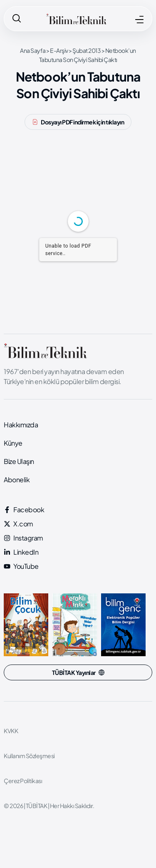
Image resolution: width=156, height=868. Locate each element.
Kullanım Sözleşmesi (29, 756)
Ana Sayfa (33, 50)
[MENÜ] (139, 20)
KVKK (11, 731)
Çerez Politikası (23, 781)
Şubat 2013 (87, 50)
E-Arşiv (59, 50)
